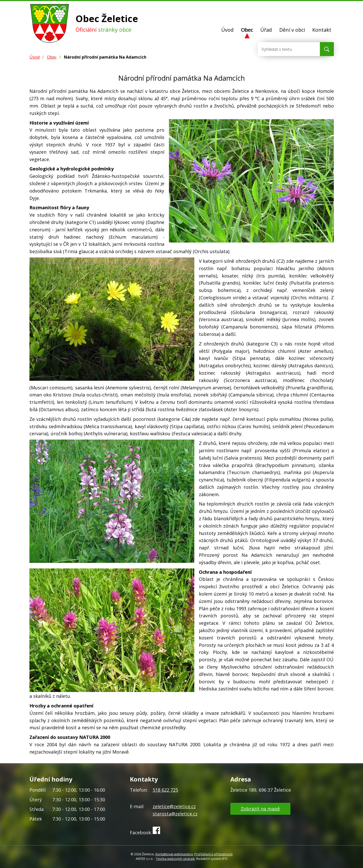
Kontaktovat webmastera (174, 854)
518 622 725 (165, 790)
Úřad (266, 30)
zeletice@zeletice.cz (174, 806)
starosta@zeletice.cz (175, 814)
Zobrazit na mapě (260, 809)
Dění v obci (292, 30)
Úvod (227, 30)
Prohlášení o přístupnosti (213, 854)
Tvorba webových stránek (175, 859)
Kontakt (322, 30)
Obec (247, 30)
